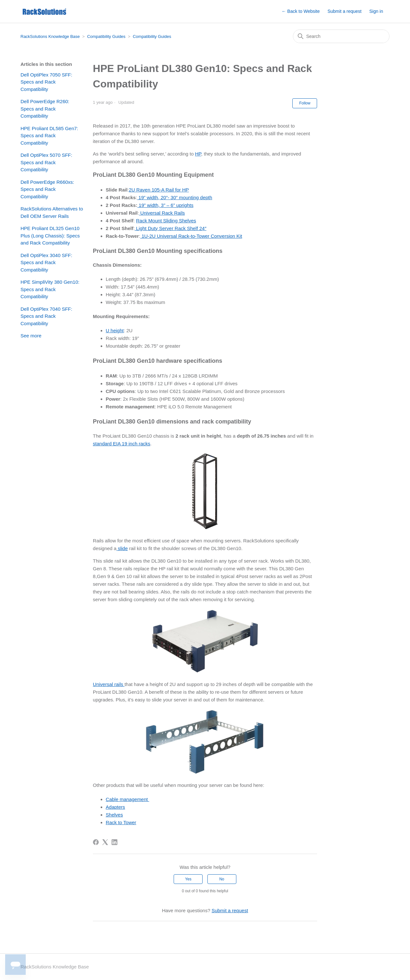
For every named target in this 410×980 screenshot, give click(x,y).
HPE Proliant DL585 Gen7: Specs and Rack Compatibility (49, 136)
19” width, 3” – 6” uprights (165, 205)
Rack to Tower (121, 822)
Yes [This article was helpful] (188, 879)
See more (31, 336)
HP (198, 154)
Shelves (114, 815)
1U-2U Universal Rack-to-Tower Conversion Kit (191, 236)
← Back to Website (301, 11)
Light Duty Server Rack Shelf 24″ (171, 228)
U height (115, 330)
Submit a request (344, 11)
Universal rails (109, 684)
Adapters (115, 807)
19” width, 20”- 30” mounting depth (174, 197)
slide (122, 548)
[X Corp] (105, 842)
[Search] (341, 36)
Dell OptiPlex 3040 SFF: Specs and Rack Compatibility (46, 263)
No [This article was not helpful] (222, 879)
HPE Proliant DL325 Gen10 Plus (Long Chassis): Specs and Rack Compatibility (50, 236)
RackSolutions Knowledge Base (50, 36)
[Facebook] (96, 842)
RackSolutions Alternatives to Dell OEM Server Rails (52, 212)
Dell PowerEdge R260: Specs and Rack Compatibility (45, 109)
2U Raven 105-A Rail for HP (159, 190)
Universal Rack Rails (162, 213)
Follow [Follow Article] (305, 103)
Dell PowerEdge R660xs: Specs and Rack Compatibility (47, 189)
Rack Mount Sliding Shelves (166, 221)
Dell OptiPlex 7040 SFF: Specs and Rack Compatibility (46, 316)
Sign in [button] (376, 11)
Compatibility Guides (106, 36)
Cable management (128, 799)
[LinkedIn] (114, 842)
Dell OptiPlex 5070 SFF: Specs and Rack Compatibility (46, 162)
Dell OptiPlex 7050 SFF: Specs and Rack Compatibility (46, 82)
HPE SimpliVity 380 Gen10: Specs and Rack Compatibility (50, 289)
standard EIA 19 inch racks (122, 444)
